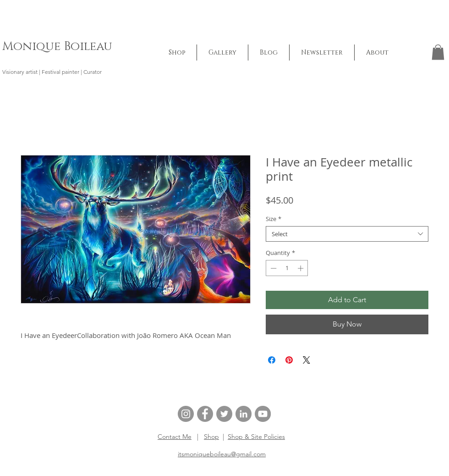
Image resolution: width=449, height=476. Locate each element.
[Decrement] (273, 268)
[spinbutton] (287, 268)
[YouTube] (263, 414)
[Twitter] (224, 414)
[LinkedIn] (244, 414)
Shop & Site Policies (256, 437)
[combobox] (347, 234)
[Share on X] (307, 360)
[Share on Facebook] (272, 360)
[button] (222, 53)
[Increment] (301, 268)
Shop (211, 437)
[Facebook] (205, 414)
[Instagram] (186, 414)
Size (274, 219)
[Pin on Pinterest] (289, 360)
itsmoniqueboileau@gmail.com (222, 454)
